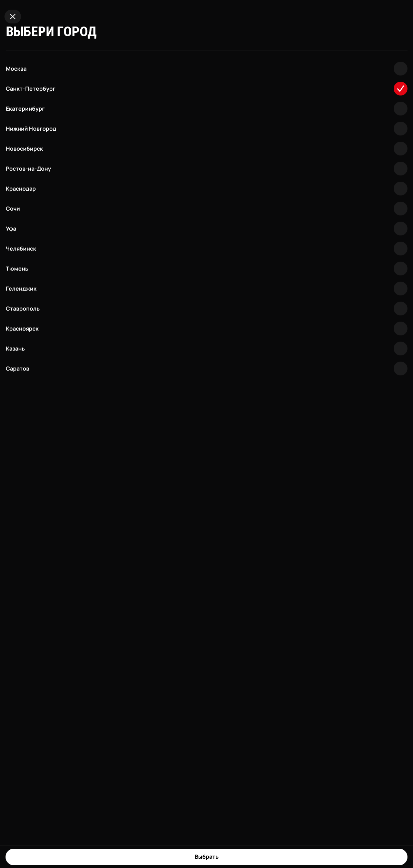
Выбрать (207, 857)
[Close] (13, 17)
